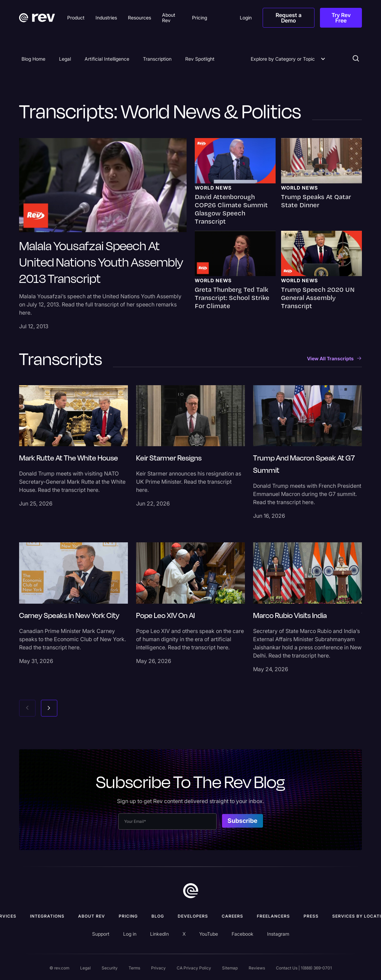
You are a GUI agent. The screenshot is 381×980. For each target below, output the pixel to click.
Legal (65, 59)
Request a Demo (289, 18)
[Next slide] (49, 708)
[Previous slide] (27, 708)
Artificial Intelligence (107, 59)
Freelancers (273, 916)
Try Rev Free (341, 18)
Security (110, 968)
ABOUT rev (92, 916)
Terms (134, 968)
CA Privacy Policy (194, 968)
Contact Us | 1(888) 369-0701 (304, 968)
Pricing (128, 916)
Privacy (158, 968)
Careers (232, 916)
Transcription (157, 59)
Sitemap (230, 968)
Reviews (257, 968)
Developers (193, 916)
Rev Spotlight (200, 59)
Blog (158, 916)
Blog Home (33, 59)
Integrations (47, 916)
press (311, 916)
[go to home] (191, 891)
